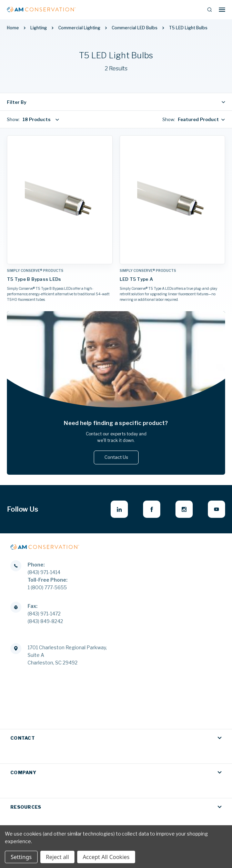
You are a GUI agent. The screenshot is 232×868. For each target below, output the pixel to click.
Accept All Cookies (106, 857)
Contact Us (116, 457)
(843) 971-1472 (44, 614)
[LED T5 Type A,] (173, 200)
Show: (13, 119)
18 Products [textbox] (37, 119)
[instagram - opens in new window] (184, 509)
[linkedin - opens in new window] (119, 509)
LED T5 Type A (136, 279)
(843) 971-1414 (44, 572)
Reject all (57, 857)
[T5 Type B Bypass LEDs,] (60, 200)
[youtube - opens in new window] (216, 509)
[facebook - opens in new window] (152, 509)
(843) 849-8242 (45, 621)
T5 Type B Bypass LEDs (34, 279)
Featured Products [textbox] (200, 119)
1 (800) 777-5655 (47, 587)
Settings (21, 857)
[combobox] (39, 119)
